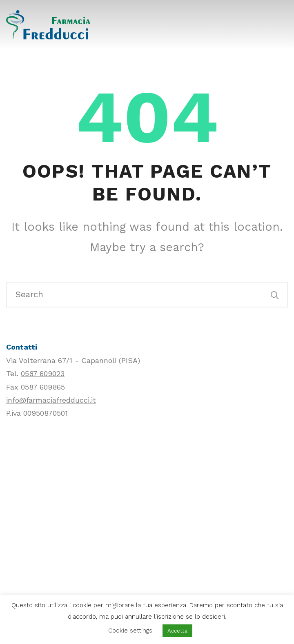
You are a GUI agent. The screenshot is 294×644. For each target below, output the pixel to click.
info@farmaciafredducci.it (51, 400)
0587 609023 (43, 373)
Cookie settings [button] (130, 631)
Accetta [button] (177, 631)
